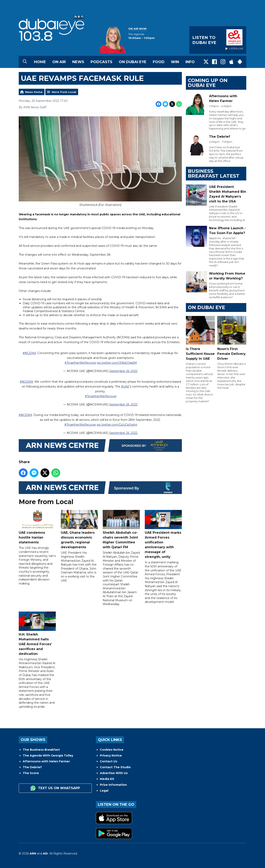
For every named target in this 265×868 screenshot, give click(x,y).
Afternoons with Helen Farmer (46, 761)
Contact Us (109, 761)
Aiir (45, 853)
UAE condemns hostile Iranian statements (37, 527)
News (78, 62)
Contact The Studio (115, 767)
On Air (59, 62)
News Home (34, 92)
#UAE (125, 387)
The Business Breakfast (41, 750)
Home (40, 62)
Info (190, 62)
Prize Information (113, 785)
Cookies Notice (112, 750)
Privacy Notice (111, 755)
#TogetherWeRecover (80, 363)
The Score (31, 773)
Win (175, 62)
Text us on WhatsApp (55, 788)
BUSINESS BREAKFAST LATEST (214, 173)
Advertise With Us (114, 773)
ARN (33, 853)
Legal (104, 791)
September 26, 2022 (123, 371)
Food (159, 62)
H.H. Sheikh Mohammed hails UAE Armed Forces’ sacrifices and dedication (37, 634)
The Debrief (32, 767)
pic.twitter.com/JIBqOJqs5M (117, 363)
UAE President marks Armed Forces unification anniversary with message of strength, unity (163, 534)
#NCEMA (29, 353)
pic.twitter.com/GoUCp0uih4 (117, 425)
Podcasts (101, 62)
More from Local (64, 92)
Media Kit (107, 779)
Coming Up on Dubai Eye (208, 83)
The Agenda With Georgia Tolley (48, 755)
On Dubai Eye (133, 62)
